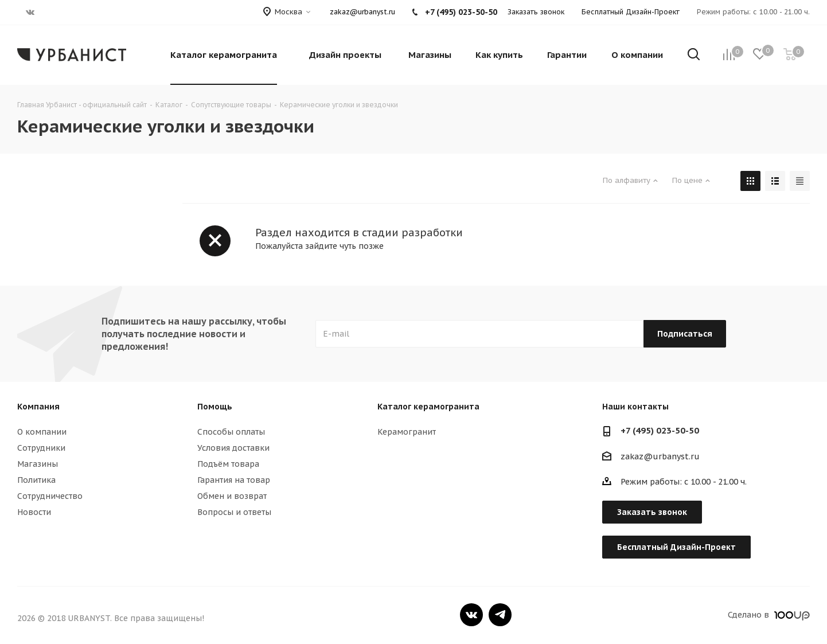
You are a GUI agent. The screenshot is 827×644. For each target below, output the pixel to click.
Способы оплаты (231, 432)
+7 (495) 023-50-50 (660, 430)
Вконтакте (471, 615)
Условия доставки (233, 448)
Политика (36, 480)
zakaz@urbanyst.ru (362, 12)
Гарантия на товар (234, 480)
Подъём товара (228, 464)
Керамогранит (407, 432)
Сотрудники (41, 448)
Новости (34, 512)
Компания (38, 407)
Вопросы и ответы (234, 512)
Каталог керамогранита (428, 407)
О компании (42, 432)
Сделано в (769, 615)
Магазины (38, 464)
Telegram (500, 615)
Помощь (215, 407)
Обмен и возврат (232, 496)
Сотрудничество (50, 496)
